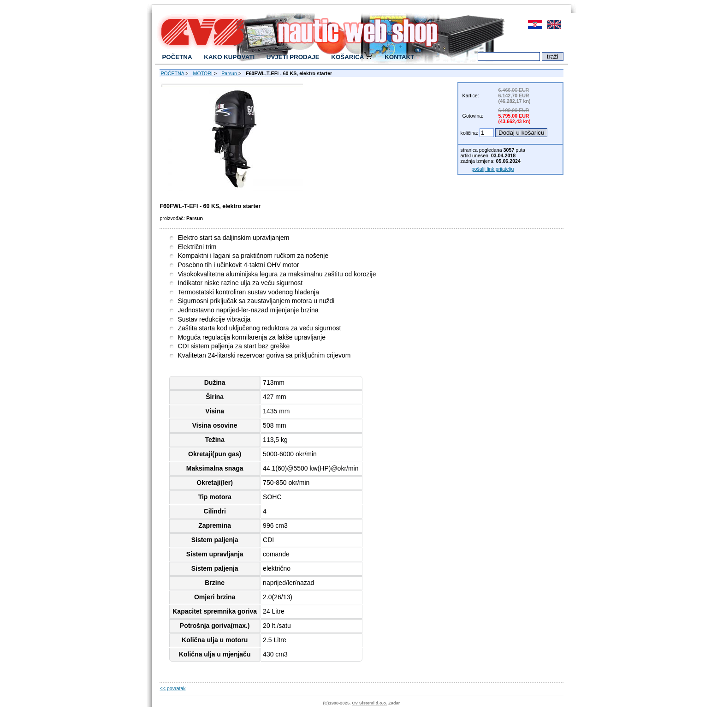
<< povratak (172, 688)
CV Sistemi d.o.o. (369, 703)
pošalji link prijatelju (493, 169)
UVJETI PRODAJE (293, 57)
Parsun (230, 73)
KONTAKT (399, 57)
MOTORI (203, 73)
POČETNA (177, 57)
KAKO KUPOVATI (229, 57)
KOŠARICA (352, 57)
